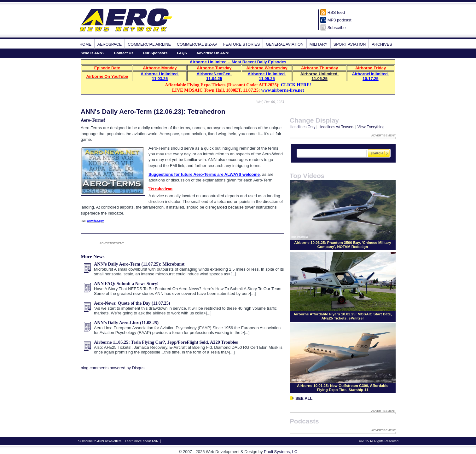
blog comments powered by (113, 368)
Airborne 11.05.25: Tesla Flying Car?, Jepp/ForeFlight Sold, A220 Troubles (166, 342)
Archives (382, 44)
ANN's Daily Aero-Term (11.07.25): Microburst (139, 264)
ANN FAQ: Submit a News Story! (126, 284)
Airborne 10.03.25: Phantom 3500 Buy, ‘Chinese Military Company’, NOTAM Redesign (343, 244)
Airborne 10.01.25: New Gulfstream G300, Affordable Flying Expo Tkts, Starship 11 (343, 388)
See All (301, 398)
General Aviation (284, 44)
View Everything (371, 127)
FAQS (182, 53)
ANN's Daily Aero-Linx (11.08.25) (126, 323)
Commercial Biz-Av (197, 44)
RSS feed (336, 12)
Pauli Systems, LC (281, 452)
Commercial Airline (149, 44)
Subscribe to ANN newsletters (100, 441)
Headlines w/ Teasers (336, 127)
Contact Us (124, 53)
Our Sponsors (155, 53)
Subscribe (337, 28)
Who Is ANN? (93, 53)
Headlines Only (302, 127)
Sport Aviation (350, 44)
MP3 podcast (340, 20)
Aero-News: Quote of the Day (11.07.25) (132, 303)
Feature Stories (241, 44)
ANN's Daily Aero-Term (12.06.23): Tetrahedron (153, 111)
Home (85, 44)
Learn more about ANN (142, 441)
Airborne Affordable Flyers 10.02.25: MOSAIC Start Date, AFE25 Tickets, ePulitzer (343, 316)
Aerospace (110, 44)
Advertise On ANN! (213, 53)
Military (319, 44)
